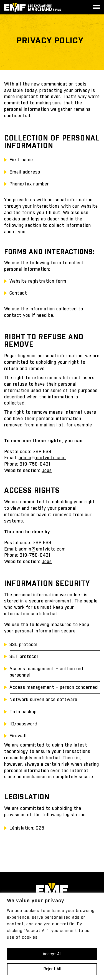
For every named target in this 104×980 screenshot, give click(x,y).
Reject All (52, 969)
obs (48, 471)
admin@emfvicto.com (42, 458)
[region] (52, 936)
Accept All (52, 954)
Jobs (47, 562)
